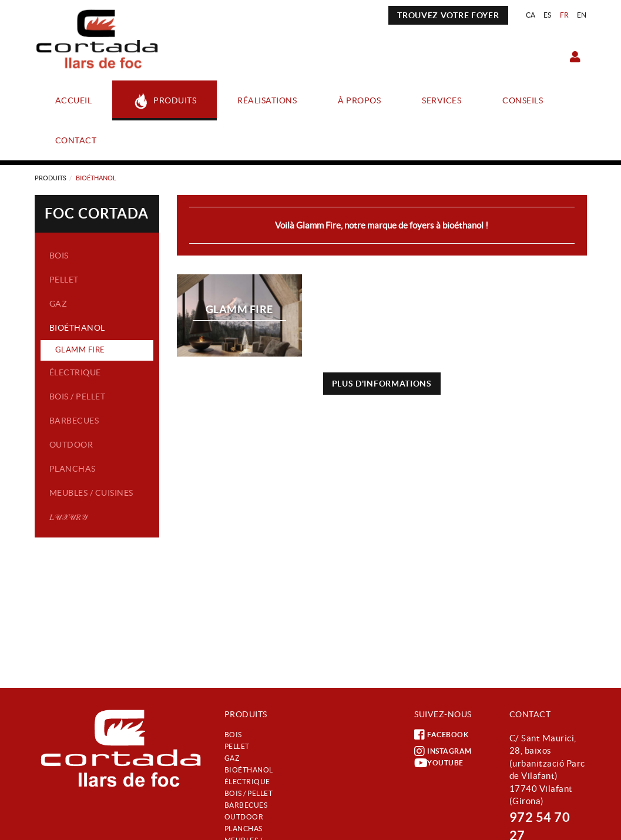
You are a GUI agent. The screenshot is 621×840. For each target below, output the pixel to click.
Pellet (64, 280)
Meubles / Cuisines (91, 493)
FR (565, 15)
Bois (59, 256)
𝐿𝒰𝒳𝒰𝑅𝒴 (68, 517)
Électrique (75, 372)
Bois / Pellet (78, 397)
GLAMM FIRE (80, 350)
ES (548, 15)
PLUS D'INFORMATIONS (382, 384)
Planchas (73, 469)
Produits (51, 178)
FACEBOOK (441, 735)
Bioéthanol (77, 328)
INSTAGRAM (443, 751)
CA (531, 15)
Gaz (58, 304)
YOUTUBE (439, 763)
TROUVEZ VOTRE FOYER (448, 15)
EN (582, 15)
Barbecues (74, 421)
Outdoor (71, 445)
